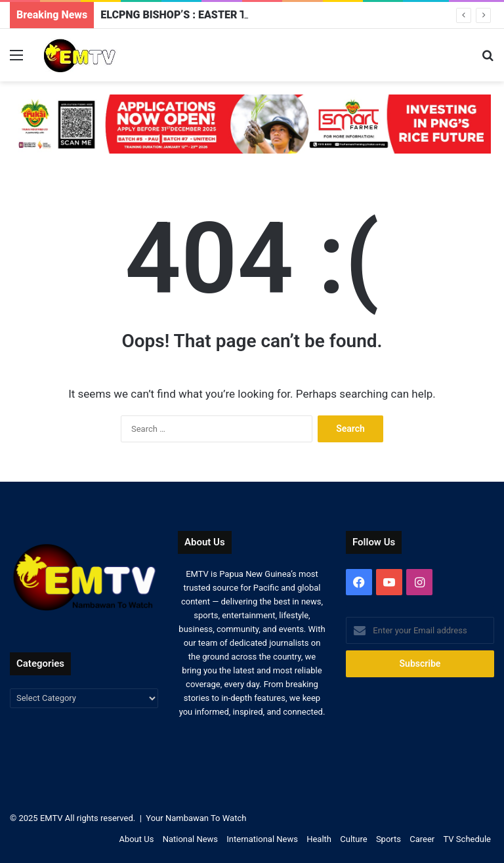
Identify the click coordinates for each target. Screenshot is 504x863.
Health (319, 839)
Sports (388, 839)
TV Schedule (468, 839)
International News (262, 839)
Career (422, 839)
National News (190, 839)
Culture (353, 839)
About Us (136, 839)
